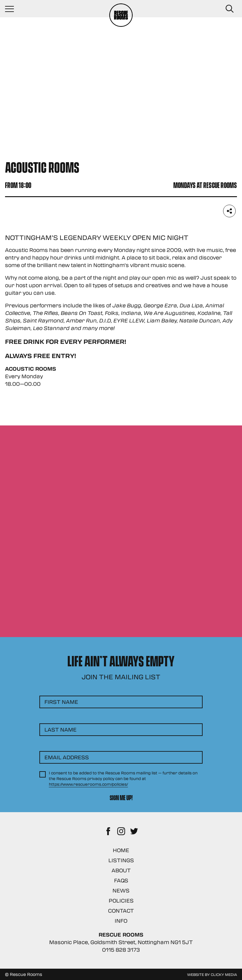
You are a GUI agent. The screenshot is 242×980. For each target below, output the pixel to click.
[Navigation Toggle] (13, 9)
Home (121, 850)
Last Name (60, 729)
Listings (121, 860)
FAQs (121, 880)
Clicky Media (224, 974)
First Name (61, 702)
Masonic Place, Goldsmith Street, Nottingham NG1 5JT (121, 942)
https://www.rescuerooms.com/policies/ (88, 784)
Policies (121, 900)
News (121, 890)
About (121, 870)
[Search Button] (229, 9)
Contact (121, 911)
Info (121, 921)
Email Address (67, 757)
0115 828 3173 (121, 950)
